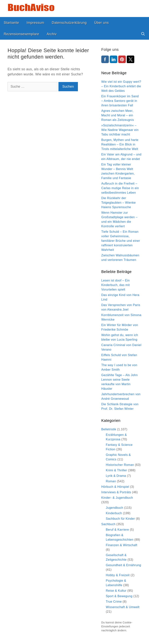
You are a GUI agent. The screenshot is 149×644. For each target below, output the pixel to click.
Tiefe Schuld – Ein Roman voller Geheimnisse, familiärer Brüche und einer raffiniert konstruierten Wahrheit (121, 241)
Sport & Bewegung (119, 596)
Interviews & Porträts (116, 492)
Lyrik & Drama (116, 476)
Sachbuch (108, 524)
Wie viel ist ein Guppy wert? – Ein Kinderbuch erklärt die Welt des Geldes (121, 86)
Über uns (102, 23)
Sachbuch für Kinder (120, 519)
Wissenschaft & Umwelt (123, 607)
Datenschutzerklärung (69, 23)
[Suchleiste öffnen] (143, 34)
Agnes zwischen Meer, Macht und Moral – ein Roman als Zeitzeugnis (118, 115)
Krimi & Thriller (116, 470)
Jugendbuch (114, 508)
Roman (111, 481)
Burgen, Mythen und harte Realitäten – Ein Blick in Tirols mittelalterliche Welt (120, 144)
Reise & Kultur (116, 591)
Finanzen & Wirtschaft (122, 545)
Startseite (11, 23)
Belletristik (109, 429)
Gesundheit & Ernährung (123, 565)
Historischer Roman (120, 465)
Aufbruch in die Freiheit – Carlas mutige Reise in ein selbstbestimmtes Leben (120, 188)
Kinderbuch (114, 513)
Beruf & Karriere (117, 530)
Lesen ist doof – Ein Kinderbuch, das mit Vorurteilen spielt (116, 285)
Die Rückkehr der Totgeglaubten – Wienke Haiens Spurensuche (119, 203)
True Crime (114, 602)
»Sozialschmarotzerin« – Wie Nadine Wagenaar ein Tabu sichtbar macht (120, 130)
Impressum (35, 23)
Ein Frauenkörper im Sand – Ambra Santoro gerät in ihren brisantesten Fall (120, 101)
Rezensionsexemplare (22, 34)
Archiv (52, 34)
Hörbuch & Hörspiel (115, 487)
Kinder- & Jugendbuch (117, 498)
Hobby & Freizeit (118, 575)
